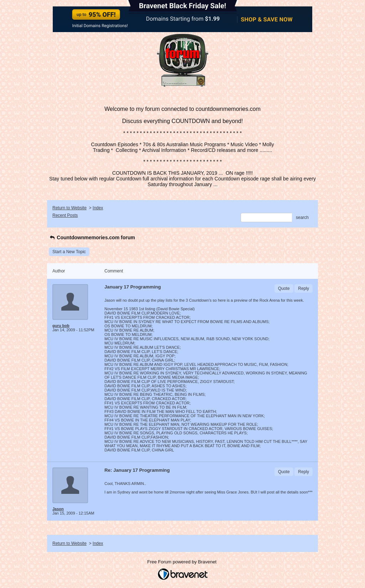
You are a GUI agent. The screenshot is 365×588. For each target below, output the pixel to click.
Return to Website (70, 208)
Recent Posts (65, 215)
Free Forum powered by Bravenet (182, 562)
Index (98, 208)
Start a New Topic (69, 252)
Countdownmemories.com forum (92, 237)
